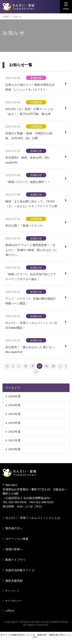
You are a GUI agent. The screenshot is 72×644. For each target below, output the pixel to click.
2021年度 (14, 440)
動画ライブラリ (15, 560)
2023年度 (14, 423)
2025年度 (14, 405)
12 (53, 366)
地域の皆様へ (14, 549)
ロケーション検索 (17, 539)
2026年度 (14, 396)
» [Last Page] (36, 372)
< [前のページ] (13, 366)
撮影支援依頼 (14, 581)
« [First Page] (7, 366)
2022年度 (14, 432)
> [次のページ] (66, 366)
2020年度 (14, 449)
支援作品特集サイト (20, 570)
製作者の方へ (14, 528)
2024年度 (14, 414)
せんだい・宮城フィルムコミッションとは (33, 518)
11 (46, 366)
